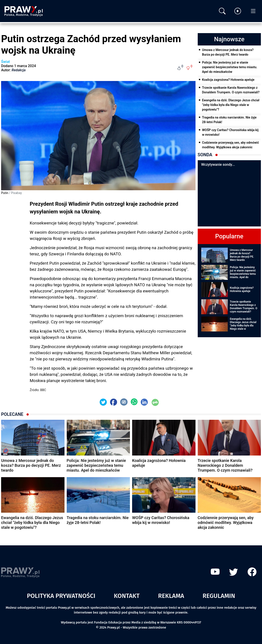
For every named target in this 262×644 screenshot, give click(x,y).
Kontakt (127, 596)
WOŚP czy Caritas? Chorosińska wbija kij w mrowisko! (230, 132)
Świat (6, 62)
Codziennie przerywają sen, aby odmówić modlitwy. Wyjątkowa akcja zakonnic (231, 145)
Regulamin (219, 596)
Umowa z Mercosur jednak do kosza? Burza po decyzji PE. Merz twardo (228, 52)
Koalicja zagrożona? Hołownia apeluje (228, 80)
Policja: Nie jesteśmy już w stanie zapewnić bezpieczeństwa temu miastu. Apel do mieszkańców (230, 67)
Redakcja (19, 70)
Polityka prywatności (61, 596)
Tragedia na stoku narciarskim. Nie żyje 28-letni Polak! (229, 120)
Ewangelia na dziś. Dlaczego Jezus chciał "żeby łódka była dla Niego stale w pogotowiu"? (231, 105)
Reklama (171, 596)
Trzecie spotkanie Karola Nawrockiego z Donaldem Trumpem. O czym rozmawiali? (231, 90)
